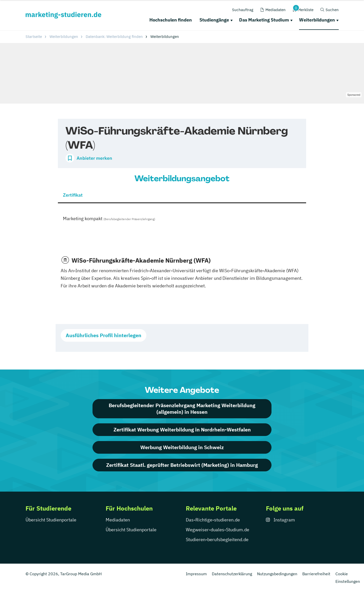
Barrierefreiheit (316, 574)
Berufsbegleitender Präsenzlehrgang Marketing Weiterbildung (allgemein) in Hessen (182, 409)
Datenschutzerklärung (232, 574)
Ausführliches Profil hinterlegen (104, 335)
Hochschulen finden (171, 20)
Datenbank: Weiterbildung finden (114, 37)
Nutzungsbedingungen (277, 574)
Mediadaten (118, 520)
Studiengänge (214, 20)
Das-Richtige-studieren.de (213, 520)
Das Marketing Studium (264, 20)
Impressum (196, 574)
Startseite (34, 37)
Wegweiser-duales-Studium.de (218, 530)
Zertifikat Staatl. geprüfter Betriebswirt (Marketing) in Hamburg (182, 465)
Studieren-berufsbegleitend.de (217, 539)
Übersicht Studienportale (51, 520)
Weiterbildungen (317, 20)
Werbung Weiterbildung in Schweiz (182, 447)
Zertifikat (73, 195)
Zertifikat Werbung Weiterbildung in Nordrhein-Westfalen (182, 430)
